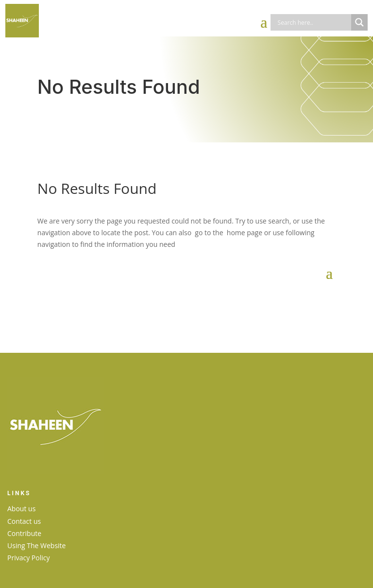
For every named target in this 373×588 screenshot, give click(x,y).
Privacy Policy (28, 558)
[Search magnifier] (359, 22)
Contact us (24, 521)
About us (21, 509)
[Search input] (313, 22)
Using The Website (36, 545)
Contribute (24, 533)
